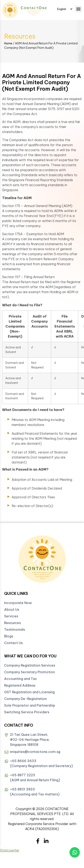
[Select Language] (65, 9)
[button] (78, 9)
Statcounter (10, 850)
